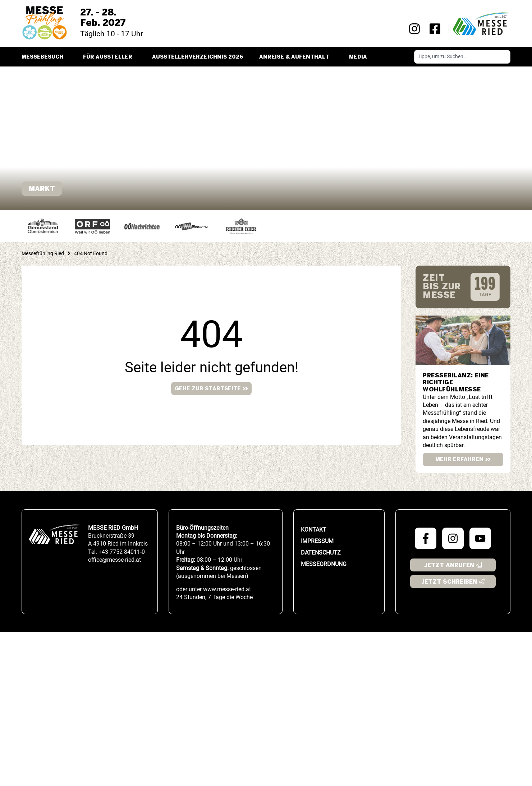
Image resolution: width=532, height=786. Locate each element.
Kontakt (314, 530)
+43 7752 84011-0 (122, 552)
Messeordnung (324, 564)
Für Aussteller (109, 57)
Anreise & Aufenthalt (296, 57)
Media (360, 57)
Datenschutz (321, 553)
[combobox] (462, 57)
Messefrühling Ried (43, 253)
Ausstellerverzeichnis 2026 (198, 57)
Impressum (317, 541)
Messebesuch (44, 57)
